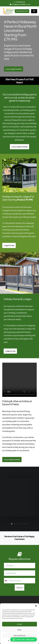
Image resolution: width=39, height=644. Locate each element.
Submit (19, 588)
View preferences (20, 635)
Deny (19, 630)
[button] (36, 606)
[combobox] (6, 581)
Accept (20, 624)
